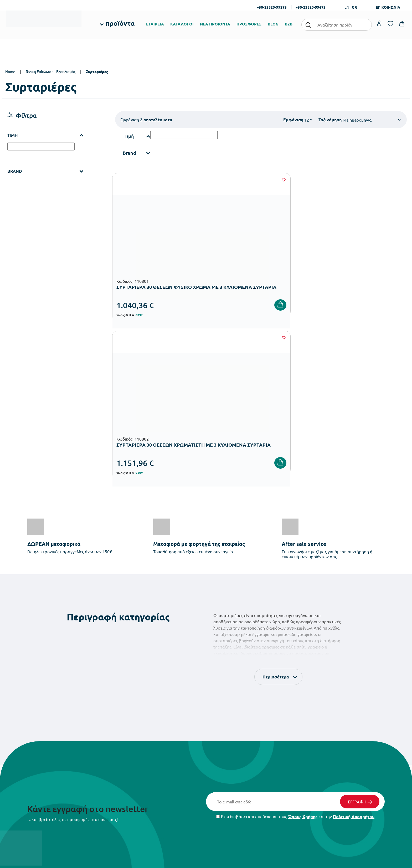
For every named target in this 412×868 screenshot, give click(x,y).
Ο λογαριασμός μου (362, 737)
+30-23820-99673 (311, 7)
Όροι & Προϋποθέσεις (296, 771)
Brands (215, 762)
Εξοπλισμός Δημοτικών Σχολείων (168, 769)
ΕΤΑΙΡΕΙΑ (155, 24)
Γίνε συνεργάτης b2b (226, 779)
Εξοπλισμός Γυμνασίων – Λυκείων (169, 777)
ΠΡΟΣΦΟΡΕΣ (249, 24)
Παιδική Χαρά (153, 785)
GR (354, 7)
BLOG (273, 24)
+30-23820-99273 (272, 7)
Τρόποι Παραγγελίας (295, 737)
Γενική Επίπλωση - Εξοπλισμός (51, 71)
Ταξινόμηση (330, 120)
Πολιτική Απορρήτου (354, 655)
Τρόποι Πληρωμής (292, 746)
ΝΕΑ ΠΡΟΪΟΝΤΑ (215, 24)
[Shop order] (372, 120)
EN (347, 7)
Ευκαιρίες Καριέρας (225, 771)
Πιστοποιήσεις (221, 746)
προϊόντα (120, 23)
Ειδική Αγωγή (153, 802)
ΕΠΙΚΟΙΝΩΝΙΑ (388, 7)
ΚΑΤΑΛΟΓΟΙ (182, 24)
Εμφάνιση (293, 120)
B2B (289, 24)
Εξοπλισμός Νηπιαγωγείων (163, 760)
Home (10, 71)
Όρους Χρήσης (303, 655)
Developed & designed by (206, 861)
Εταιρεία (217, 737)
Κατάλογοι (218, 754)
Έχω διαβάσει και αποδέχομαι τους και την (295, 655)
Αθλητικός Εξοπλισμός (160, 794)
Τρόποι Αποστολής (293, 754)
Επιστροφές (288, 762)
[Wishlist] (200, 180)
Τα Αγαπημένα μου (361, 746)
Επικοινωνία (356, 754)
